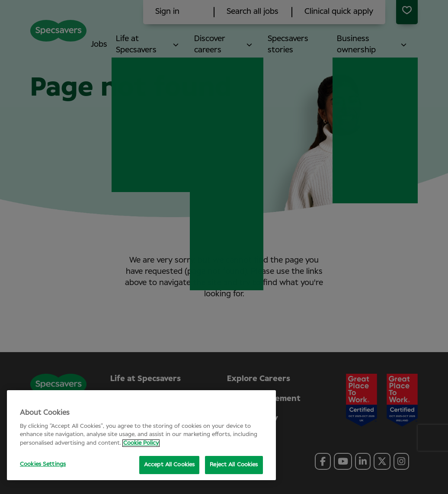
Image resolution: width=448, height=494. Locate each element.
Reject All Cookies (234, 465)
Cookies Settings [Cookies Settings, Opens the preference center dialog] (43, 464)
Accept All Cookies (169, 465)
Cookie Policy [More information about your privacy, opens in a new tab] (141, 443)
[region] (141, 435)
